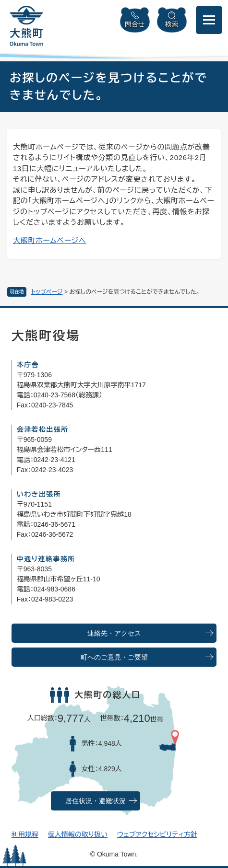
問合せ (135, 24)
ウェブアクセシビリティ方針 (157, 834)
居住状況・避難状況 (96, 801)
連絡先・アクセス (114, 633)
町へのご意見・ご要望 (114, 657)
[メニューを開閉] (209, 20)
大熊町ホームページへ (50, 240)
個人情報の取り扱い (78, 834)
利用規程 (25, 834)
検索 (172, 24)
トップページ (47, 292)
